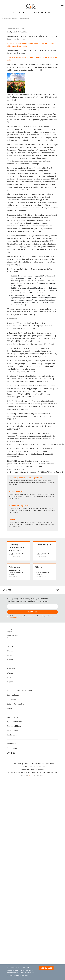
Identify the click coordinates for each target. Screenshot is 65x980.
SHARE (7, 590)
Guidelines (12, 699)
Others (38, 567)
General (10, 651)
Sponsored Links (14, 726)
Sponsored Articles (15, 722)
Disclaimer (50, 764)
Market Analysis (43, 545)
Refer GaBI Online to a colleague (33, 769)
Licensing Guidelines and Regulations (16, 547)
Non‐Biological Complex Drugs (19, 691)
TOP (59, 590)
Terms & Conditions (37, 764)
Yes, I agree (46, 968)
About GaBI (12, 744)
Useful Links (12, 735)
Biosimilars (11, 669)
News (9, 655)
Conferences (12, 717)
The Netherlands (24, 19)
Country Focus (12, 19)
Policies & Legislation (16, 704)
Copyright (23, 767)
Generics (11, 646)
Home (3, 19)
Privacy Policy (13, 618)
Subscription (12, 748)
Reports (10, 708)
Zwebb (30, 775)
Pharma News (13, 730)
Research (11, 660)
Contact (32, 767)
